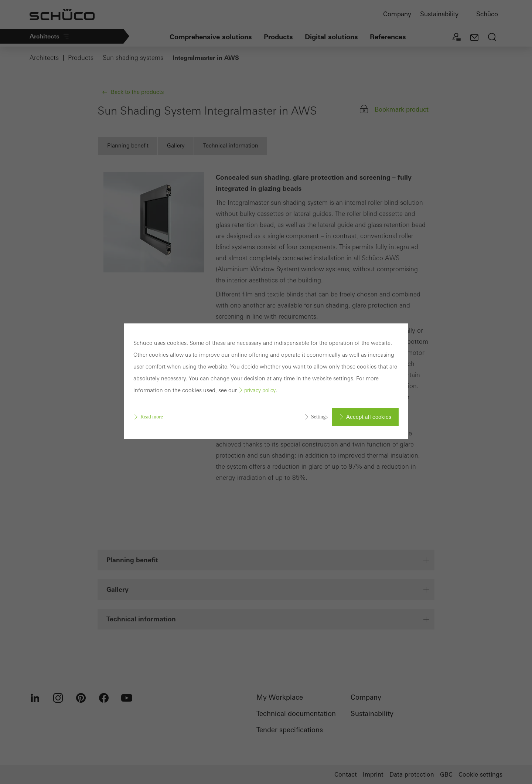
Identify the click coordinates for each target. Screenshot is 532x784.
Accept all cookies (369, 417)
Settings (319, 417)
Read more (152, 417)
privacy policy (260, 390)
